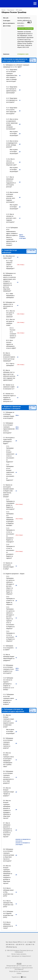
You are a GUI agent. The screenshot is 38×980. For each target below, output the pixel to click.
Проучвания (11, 10)
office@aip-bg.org (11, 947)
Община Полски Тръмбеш (14, 12)
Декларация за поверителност (21, 956)
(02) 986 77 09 (30, 944)
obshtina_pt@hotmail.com (24, 21)
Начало (3, 10)
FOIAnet (19, 973)
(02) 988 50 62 (10, 944)
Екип (9, 956)
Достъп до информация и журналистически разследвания (19, 968)
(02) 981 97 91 (20, 944)
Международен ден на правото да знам (19, 966)
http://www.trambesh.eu (24, 18)
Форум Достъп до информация (19, 971)
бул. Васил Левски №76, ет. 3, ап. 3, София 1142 (21, 942)
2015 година (19, 10)
